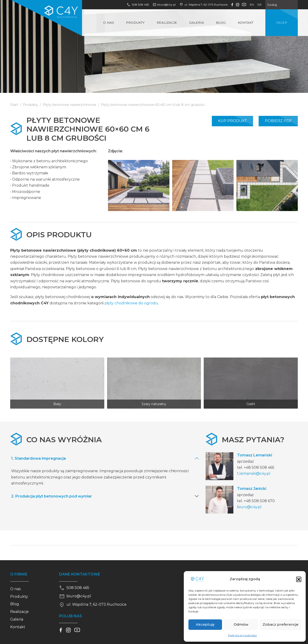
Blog (221, 23)
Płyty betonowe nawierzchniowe (70, 105)
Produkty (135, 23)
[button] (299, 579)
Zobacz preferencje (281, 624)
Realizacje (167, 23)
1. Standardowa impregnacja (38, 458)
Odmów (241, 624)
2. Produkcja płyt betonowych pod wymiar (52, 496)
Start (14, 105)
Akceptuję (205, 624)
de (260, 5)
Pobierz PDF (278, 121)
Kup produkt (233, 121)
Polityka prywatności (242, 635)
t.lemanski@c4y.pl (254, 473)
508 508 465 (138, 5)
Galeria (197, 23)
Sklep (282, 23)
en (252, 5)
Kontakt (246, 23)
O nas (109, 23)
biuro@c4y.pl (164, 5)
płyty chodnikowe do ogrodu (131, 303)
